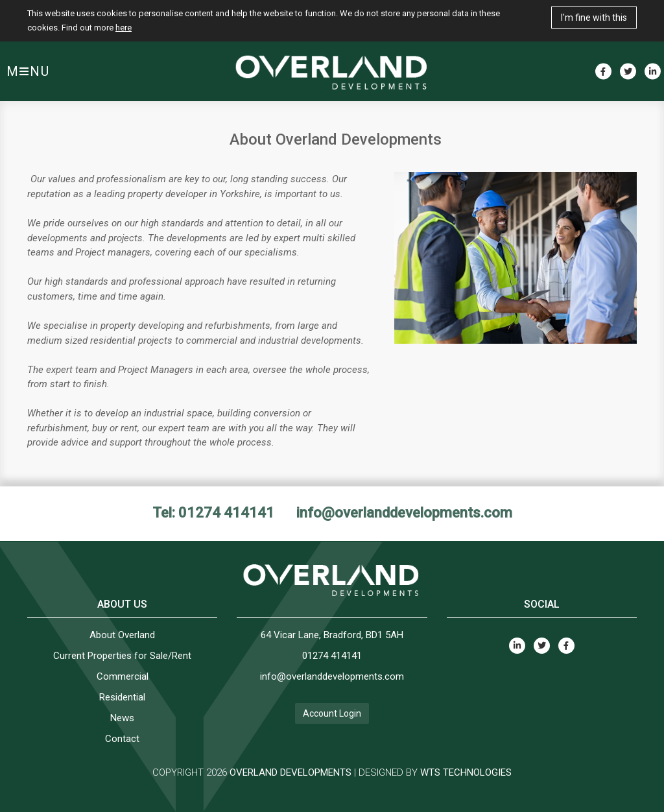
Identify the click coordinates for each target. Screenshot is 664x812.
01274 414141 (332, 656)
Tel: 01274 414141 (213, 513)
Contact (122, 739)
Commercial (123, 676)
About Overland (122, 635)
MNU (28, 72)
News (122, 718)
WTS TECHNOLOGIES (466, 772)
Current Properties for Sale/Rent (122, 656)
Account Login (332, 713)
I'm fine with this (594, 18)
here (124, 28)
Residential (122, 697)
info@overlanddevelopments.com (404, 513)
